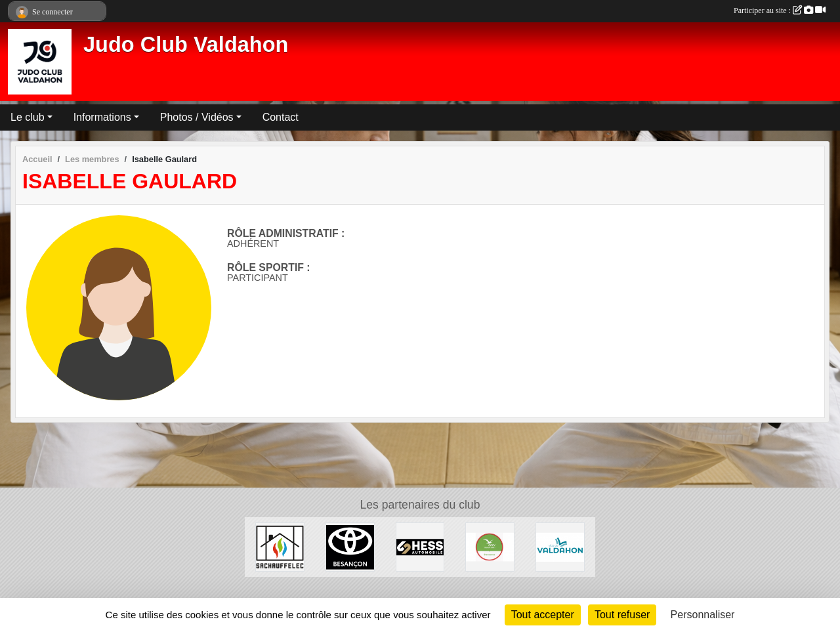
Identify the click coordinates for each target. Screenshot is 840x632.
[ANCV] (490, 546)
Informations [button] (102, 117)
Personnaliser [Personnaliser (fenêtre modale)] (703, 615)
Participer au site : (780, 11)
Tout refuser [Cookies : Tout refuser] (622, 615)
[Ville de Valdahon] (560, 546)
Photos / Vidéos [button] (197, 117)
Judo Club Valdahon (186, 45)
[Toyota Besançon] (350, 546)
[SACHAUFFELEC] (280, 546)
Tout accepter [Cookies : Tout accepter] (543, 615)
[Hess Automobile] (420, 546)
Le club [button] (28, 117)
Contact (281, 117)
